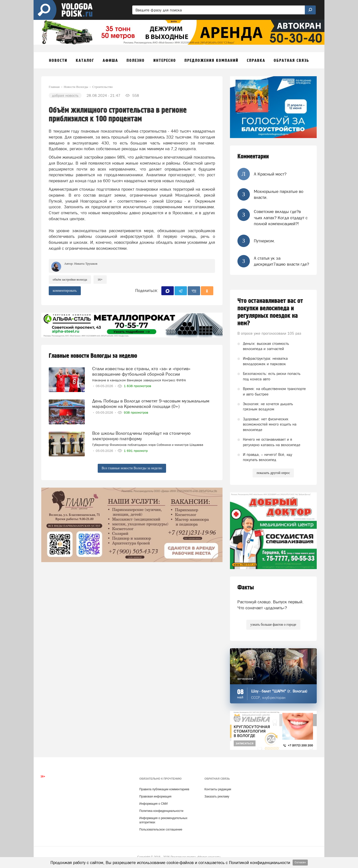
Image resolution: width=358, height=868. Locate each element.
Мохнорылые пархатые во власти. (279, 194)
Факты (246, 588)
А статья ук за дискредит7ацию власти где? (281, 261)
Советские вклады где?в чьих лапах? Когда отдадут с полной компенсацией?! (281, 218)
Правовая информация (155, 796)
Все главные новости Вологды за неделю (132, 468)
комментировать (65, 291)
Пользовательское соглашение (161, 830)
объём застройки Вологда (70, 279)
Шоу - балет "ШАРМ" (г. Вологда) (279, 691)
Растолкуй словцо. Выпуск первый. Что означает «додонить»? (270, 605)
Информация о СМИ (153, 804)
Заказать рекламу (217, 796)
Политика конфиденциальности (161, 811)
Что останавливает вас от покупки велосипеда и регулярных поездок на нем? (270, 312)
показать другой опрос (273, 473)
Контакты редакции (218, 789)
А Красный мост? (270, 174)
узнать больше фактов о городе (273, 625)
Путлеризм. (264, 241)
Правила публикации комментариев (164, 789)
